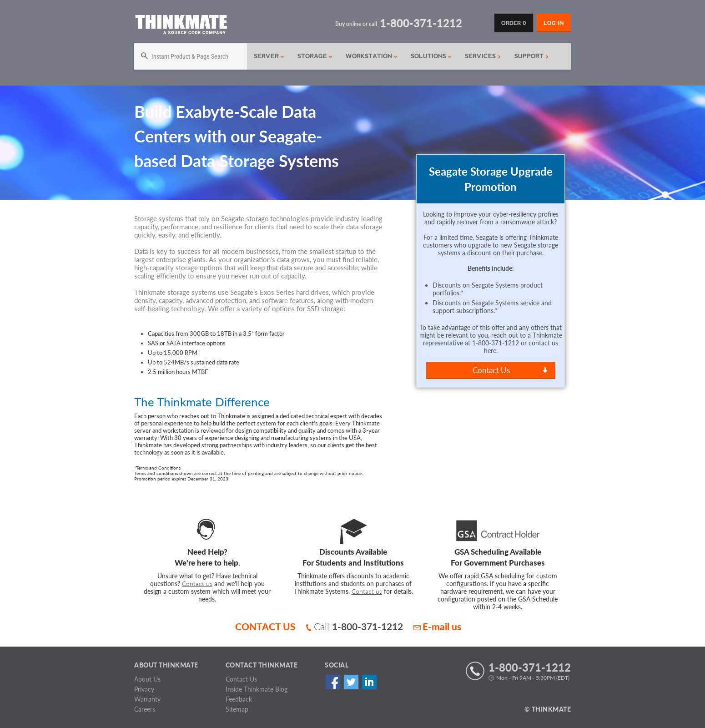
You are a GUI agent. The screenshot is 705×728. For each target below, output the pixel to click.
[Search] (191, 56)
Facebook (333, 682)
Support (531, 56)
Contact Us (491, 370)
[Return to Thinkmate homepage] (181, 26)
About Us (147, 679)
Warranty (147, 699)
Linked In (369, 682)
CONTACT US (265, 626)
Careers (145, 709)
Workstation (372, 56)
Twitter (351, 682)
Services (483, 56)
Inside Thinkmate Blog (257, 689)
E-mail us (437, 626)
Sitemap (237, 709)
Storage (315, 56)
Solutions (431, 56)
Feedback (239, 699)
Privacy (144, 689)
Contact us (197, 584)
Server (269, 56)
